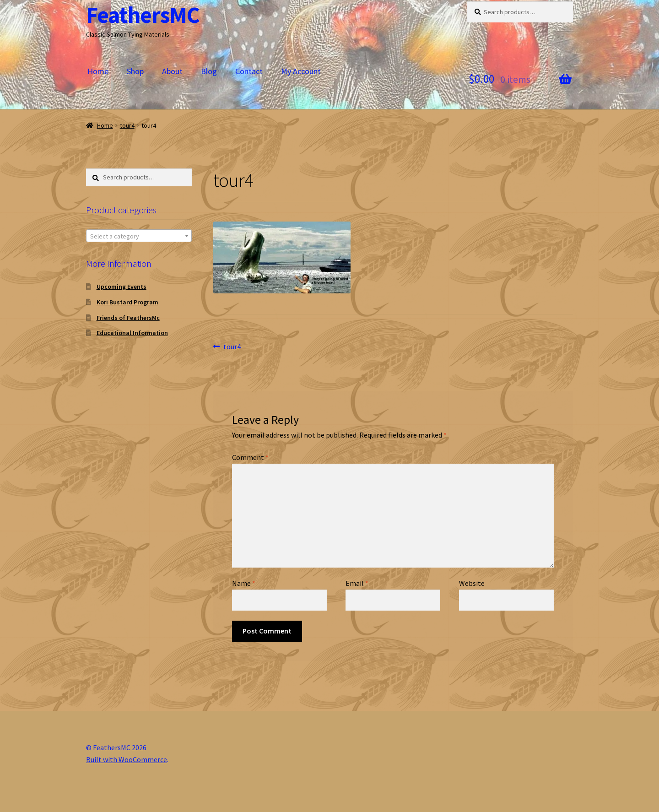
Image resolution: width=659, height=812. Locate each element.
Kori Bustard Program (127, 302)
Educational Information (132, 333)
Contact (249, 71)
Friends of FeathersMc (128, 318)
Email (357, 583)
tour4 (127, 125)
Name (244, 583)
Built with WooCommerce (127, 759)
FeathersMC (143, 15)
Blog (209, 71)
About (172, 71)
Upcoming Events (122, 287)
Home (98, 71)
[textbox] (139, 236)
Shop (135, 71)
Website (472, 583)
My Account (301, 71)
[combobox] (139, 236)
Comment (250, 457)
